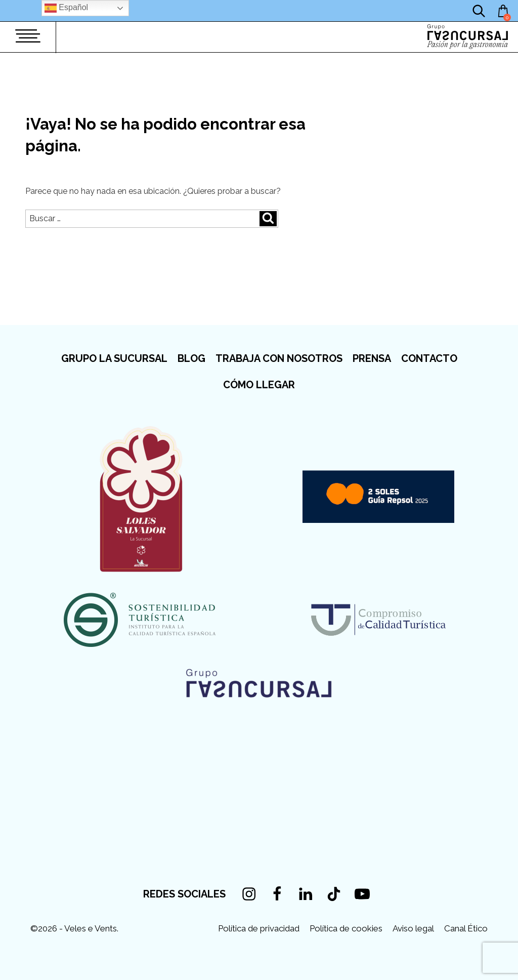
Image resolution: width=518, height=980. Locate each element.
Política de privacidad (259, 928)
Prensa (372, 358)
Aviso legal (413, 928)
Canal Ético (466, 928)
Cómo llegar (259, 385)
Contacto (429, 358)
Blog (191, 358)
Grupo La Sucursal (114, 358)
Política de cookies (346, 928)
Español (66, 8)
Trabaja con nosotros (279, 358)
